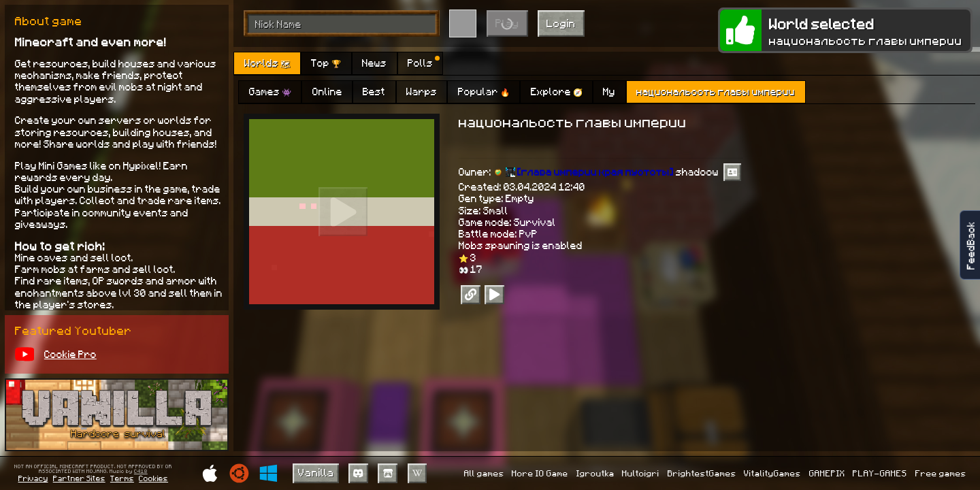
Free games (941, 473)
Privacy (33, 478)
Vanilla (316, 472)
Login (561, 23)
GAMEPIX (827, 473)
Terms (122, 478)
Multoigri (641, 473)
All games (484, 473)
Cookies (153, 478)
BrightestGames (702, 473)
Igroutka (595, 473)
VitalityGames (772, 473)
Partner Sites (79, 478)
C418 (141, 472)
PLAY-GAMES (880, 473)
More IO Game (540, 473)
